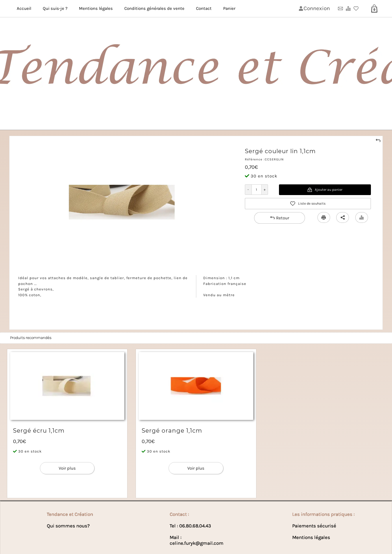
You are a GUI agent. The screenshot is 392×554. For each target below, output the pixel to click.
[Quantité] (257, 190)
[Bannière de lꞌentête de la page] (196, 65)
